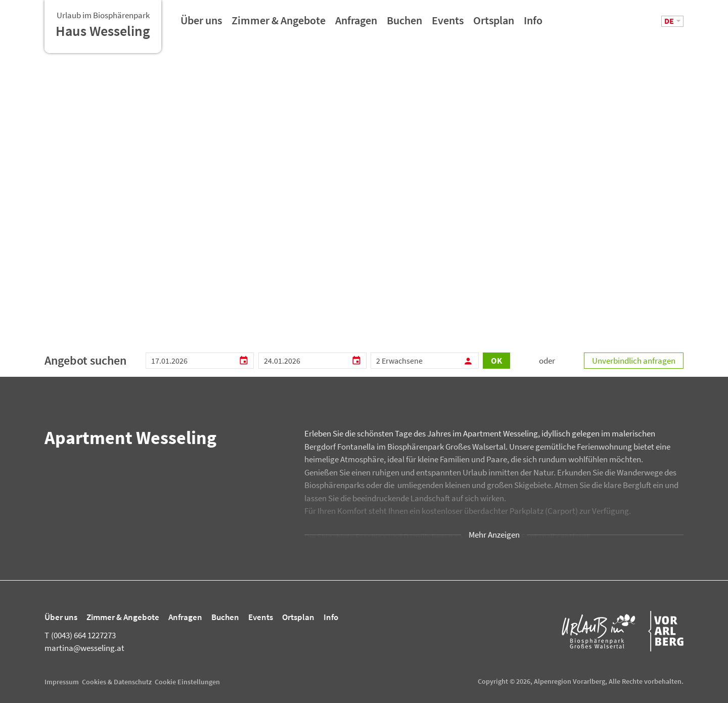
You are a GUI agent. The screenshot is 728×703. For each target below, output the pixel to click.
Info (533, 24)
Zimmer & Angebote (279, 24)
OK (496, 361)
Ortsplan (494, 24)
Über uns (201, 24)
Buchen (404, 24)
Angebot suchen (85, 360)
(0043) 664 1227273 (80, 635)
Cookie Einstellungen (187, 682)
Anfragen (356, 24)
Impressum (62, 682)
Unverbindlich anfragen (634, 361)
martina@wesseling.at (84, 648)
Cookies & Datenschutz (117, 682)
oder (547, 361)
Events (448, 24)
